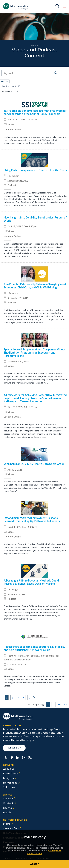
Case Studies (12, 828)
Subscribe (14, 748)
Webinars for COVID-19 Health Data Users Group (34, 464)
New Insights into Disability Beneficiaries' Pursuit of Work (35, 219)
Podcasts (10, 847)
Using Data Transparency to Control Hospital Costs (35, 170)
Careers (9, 799)
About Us (10, 769)
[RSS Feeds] (30, 757)
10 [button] (48, 705)
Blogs (8, 824)
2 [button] (12, 698)
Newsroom (11, 783)
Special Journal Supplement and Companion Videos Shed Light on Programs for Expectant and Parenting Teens (35, 353)
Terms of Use (41, 858)
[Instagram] (24, 757)
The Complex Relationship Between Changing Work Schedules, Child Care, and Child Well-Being (35, 286)
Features (10, 842)
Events (9, 808)
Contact (10, 803)
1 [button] (7, 698)
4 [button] (24, 698)
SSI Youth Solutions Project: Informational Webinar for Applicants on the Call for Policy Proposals (35, 112)
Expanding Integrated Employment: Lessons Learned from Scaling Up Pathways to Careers (32, 520)
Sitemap (8, 858)
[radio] (19, 92)
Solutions (10, 787)
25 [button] (54, 705)
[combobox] (26, 73)
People (9, 812)
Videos (9, 852)
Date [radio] (15, 92)
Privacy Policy (23, 858)
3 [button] (18, 698)
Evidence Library (15, 838)
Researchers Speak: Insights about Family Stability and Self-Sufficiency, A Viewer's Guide (34, 648)
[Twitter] (6, 757)
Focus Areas (12, 773)
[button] (55, 73)
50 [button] (59, 705)
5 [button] (29, 698)
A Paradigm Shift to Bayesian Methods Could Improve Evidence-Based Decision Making (31, 582)
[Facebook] (12, 757)
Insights (10, 778)
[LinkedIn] (18, 757)
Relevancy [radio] (7, 92)
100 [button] (66, 705)
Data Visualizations (16, 833)
